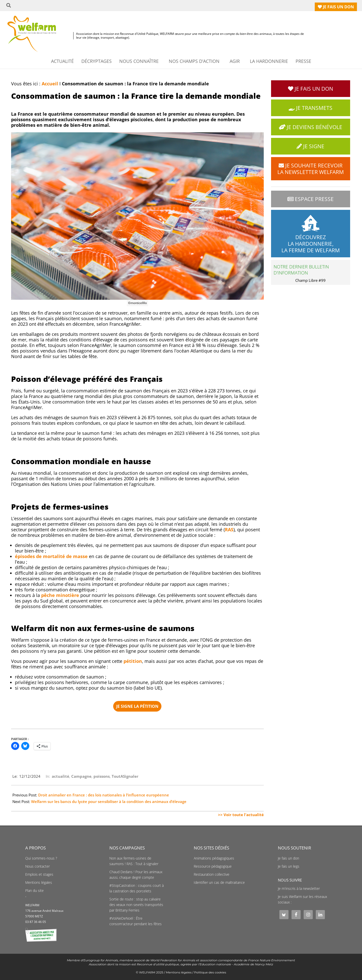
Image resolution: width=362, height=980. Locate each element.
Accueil (50, 84)
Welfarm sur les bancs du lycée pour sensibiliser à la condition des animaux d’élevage (109, 801)
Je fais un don (288, 858)
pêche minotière (60, 595)
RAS (229, 530)
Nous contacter (38, 866)
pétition (133, 661)
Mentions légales (39, 883)
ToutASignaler (125, 776)
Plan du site (34, 891)
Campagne (81, 776)
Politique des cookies (210, 972)
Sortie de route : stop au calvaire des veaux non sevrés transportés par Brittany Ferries (136, 905)
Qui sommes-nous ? (41, 858)
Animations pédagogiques (214, 858)
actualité (61, 776)
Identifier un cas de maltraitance (219, 883)
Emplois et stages (39, 874)
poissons (102, 776)
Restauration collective (212, 874)
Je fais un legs (289, 866)
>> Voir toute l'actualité (241, 815)
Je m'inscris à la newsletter (299, 889)
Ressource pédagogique (213, 866)
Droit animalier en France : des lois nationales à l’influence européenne (104, 795)
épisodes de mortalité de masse (51, 556)
